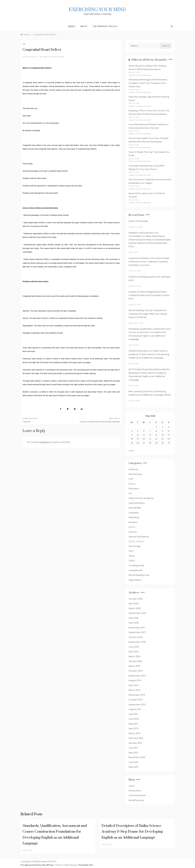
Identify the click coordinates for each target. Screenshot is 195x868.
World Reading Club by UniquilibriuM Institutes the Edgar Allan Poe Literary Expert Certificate (148, 314)
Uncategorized (136, 565)
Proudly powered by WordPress (37, 865)
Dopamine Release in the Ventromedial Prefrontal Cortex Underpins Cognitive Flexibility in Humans (149, 262)
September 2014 (137, 676)
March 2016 (134, 656)
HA (24, 44)
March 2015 (134, 666)
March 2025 (135, 608)
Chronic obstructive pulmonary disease (100, 422)
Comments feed (137, 795)
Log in (132, 786)
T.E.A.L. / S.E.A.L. (137, 541)
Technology (135, 546)
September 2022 (137, 613)
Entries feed (135, 791)
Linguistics (134, 513)
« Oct (131, 451)
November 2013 (137, 695)
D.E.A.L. (132, 484)
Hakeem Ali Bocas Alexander (53, 57)
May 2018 (133, 618)
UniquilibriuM (135, 570)
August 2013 (135, 709)
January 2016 (135, 661)
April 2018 (134, 623)
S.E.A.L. (132, 527)
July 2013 (133, 714)
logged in (45, 442)
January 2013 (135, 743)
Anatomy (133, 469)
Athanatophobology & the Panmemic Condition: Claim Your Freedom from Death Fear (148, 83)
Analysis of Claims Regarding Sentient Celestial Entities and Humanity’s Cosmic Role (149, 295)
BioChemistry (135, 474)
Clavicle (26, 422)
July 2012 (133, 748)
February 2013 (136, 738)
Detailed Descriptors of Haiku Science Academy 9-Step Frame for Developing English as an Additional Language (149, 354)
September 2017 (137, 632)
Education (134, 489)
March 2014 (135, 690)
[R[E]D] (72, 26)
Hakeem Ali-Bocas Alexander (149, 60)
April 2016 (133, 652)
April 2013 (133, 728)
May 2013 (133, 724)
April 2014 (134, 685)
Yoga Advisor (135, 580)
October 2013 (136, 700)
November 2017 (137, 628)
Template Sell (86, 865)
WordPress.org (136, 800)
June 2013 (134, 719)
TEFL (131, 551)
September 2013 (137, 704)
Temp (132, 556)
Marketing (134, 517)
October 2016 (136, 637)
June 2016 (134, 647)
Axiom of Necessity (138, 221)
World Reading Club (139, 575)
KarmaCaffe (135, 508)
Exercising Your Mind (97, 10)
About (84, 26)
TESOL (132, 561)
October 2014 (136, 671)
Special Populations (139, 537)
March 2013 (134, 733)
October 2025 (136, 599)
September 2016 (137, 642)
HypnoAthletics (137, 503)
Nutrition (133, 522)
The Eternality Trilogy (105, 26)
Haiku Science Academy (141, 498)
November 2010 (137, 757)
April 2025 (134, 603)
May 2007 (134, 767)
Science (133, 532)
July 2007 (133, 762)
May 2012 (133, 753)
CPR (131, 479)
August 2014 (135, 680)
